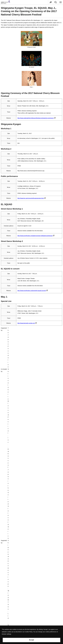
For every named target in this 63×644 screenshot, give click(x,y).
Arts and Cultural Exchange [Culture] (19, 475)
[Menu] (61, 2)
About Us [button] (7, 601)
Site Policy (8, 623)
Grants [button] (7, 610)
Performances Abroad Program (42, 475)
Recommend (8, 614)
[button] (31, 485)
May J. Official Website (14, 441)
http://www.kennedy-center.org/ (27, 323)
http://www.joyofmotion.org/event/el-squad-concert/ (33, 291)
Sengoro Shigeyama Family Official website (20, 370)
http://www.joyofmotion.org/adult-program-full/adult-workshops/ (36, 236)
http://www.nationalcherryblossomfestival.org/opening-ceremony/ (36, 118)
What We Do (7, 475)
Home (2, 475)
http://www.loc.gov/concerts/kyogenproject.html (32, 198)
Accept (31, 640)
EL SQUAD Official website (12, 402)
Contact (3, 596)
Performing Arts (31, 475)
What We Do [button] (8, 606)
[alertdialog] (31, 635)
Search (7, 619)
